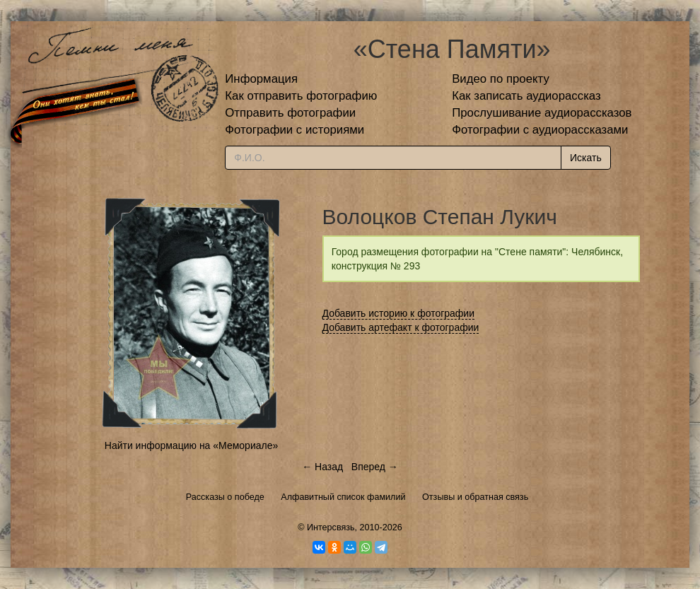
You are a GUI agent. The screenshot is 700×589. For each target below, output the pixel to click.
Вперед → (375, 467)
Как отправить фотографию (301, 96)
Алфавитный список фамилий (343, 497)
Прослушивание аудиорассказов (542, 113)
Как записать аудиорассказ (526, 96)
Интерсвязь (331, 527)
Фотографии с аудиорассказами (540, 130)
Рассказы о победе (225, 497)
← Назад (322, 467)
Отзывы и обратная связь (475, 497)
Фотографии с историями (294, 130)
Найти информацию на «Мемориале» (191, 445)
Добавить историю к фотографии (399, 313)
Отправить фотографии (290, 113)
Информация (261, 79)
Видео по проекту (501, 79)
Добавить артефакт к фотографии (401, 327)
